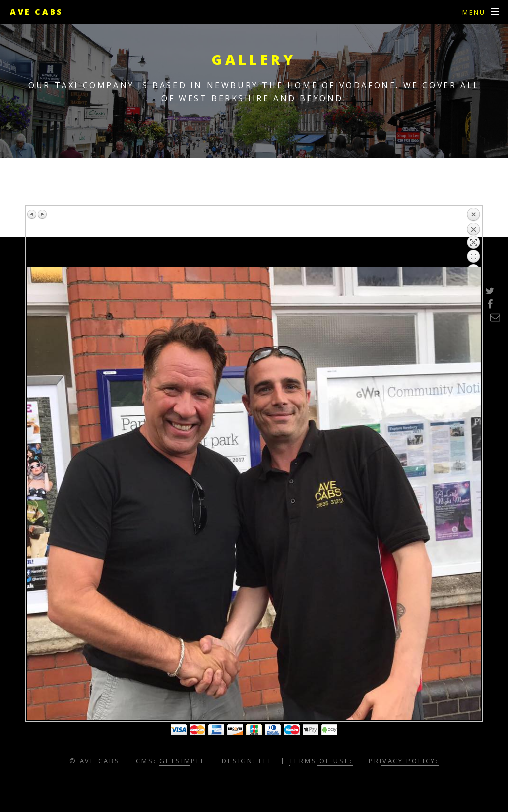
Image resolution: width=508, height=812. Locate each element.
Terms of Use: (321, 761)
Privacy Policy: (404, 761)
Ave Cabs (37, 12)
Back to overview (473, 237)
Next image (42, 214)
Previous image (32, 214)
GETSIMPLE (182, 761)
